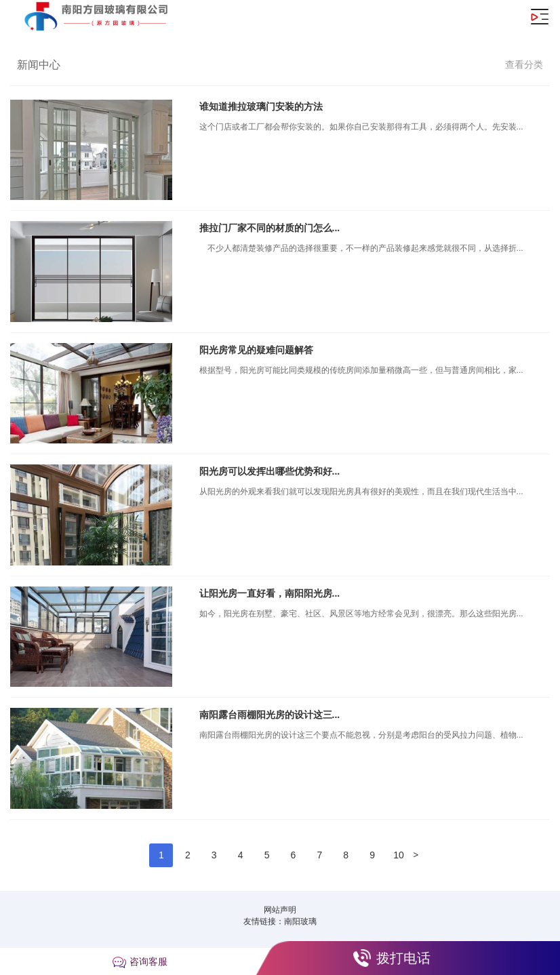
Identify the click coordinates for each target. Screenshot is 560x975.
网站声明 (280, 910)
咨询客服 (148, 961)
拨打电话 (403, 958)
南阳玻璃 (300, 921)
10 (399, 855)
